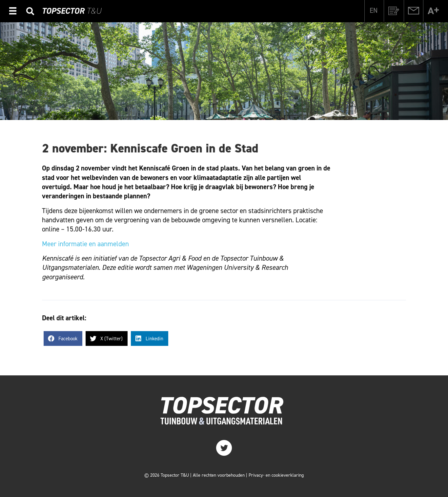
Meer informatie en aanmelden (85, 244)
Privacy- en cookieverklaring (276, 475)
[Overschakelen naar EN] (374, 10)
